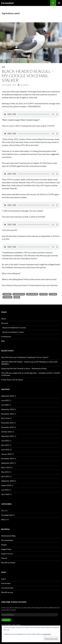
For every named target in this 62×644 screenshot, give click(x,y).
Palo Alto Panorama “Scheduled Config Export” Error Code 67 (25, 357)
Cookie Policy (47, 634)
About (4, 319)
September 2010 (8, 481)
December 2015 (7, 423)
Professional (6, 337)
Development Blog (8, 536)
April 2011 (5, 476)
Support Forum (7, 554)
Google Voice (19, 294)
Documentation (7, 540)
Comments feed (7, 588)
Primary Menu (59, 3)
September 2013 (8, 463)
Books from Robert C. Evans (13, 332)
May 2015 (5, 445)
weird (17, 297)
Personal (5, 323)
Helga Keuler (32, 294)
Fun (3, 67)
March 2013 (6, 467)
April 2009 (5, 494)
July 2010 (5, 490)
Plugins (4, 545)
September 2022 (8, 396)
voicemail (8, 297)
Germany (7, 294)
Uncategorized (7, 515)
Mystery (44, 294)
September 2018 (8, 409)
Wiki (3, 341)
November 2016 (7, 414)
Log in (4, 579)
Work (3, 519)
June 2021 (5, 400)
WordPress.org (7, 592)
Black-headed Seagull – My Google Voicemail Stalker (28, 76)
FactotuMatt (8, 3)
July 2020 (5, 405)
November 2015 (7, 427)
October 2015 (7, 432)
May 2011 (5, 472)
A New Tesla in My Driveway (12, 380)
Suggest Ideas (6, 549)
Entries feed (6, 583)
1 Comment (24, 85)
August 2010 (6, 485)
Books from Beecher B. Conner (14, 328)
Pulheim (53, 294)
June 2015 (5, 441)
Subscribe (6, 620)
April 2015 (5, 450)
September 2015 (8, 436)
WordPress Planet (8, 563)
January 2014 (6, 454)
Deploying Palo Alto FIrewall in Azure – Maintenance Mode (24, 368)
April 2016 (5, 418)
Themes (4, 558)
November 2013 (7, 459)
